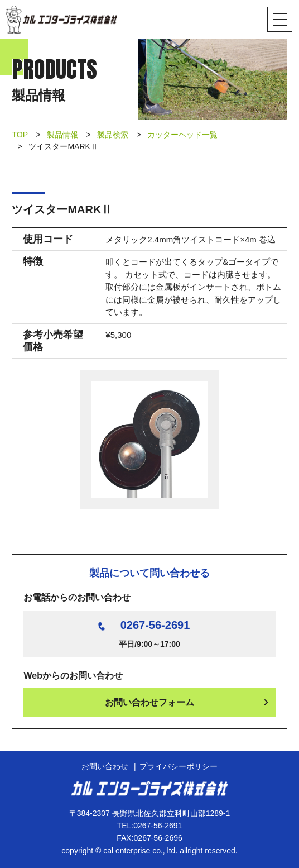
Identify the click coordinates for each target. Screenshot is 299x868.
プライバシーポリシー (179, 766)
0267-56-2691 (155, 625)
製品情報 (62, 135)
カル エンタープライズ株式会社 (61, 20)
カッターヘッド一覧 (182, 135)
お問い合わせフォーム (149, 702)
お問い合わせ (105, 766)
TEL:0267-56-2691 (150, 826)
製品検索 (113, 135)
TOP (20, 135)
